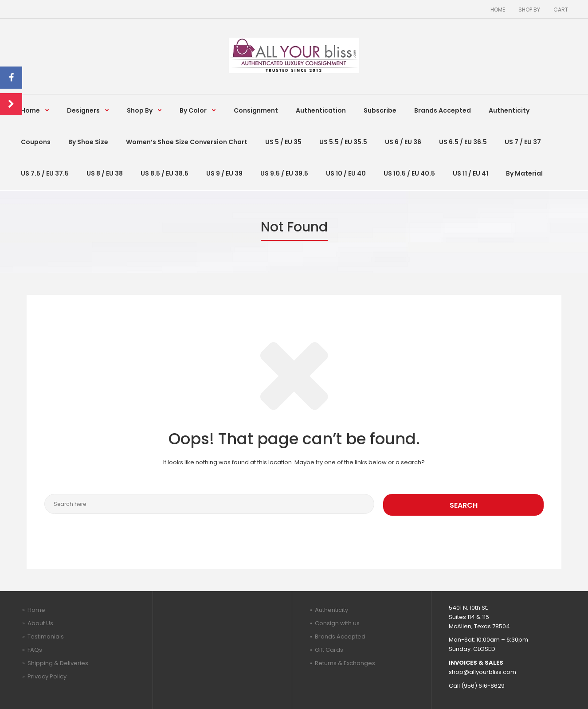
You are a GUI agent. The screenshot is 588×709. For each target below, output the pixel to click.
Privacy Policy (47, 676)
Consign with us (337, 623)
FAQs (35, 650)
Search (464, 505)
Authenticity (331, 610)
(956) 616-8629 (483, 686)
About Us (40, 623)
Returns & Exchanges (345, 663)
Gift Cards (329, 650)
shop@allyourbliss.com (482, 672)
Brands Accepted (340, 637)
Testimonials (46, 637)
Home (36, 610)
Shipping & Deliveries (58, 663)
